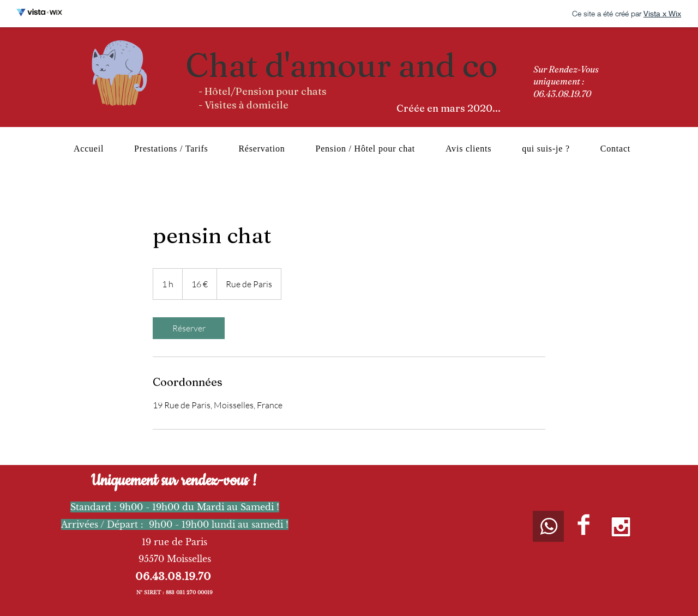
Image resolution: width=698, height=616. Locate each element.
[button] (365, 149)
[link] (189, 328)
